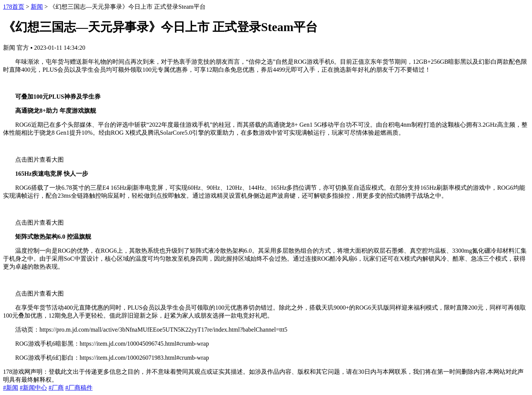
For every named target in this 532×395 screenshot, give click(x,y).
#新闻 (11, 388)
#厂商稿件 (79, 388)
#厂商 (56, 388)
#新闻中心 (33, 388)
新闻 (37, 7)
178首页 (14, 7)
